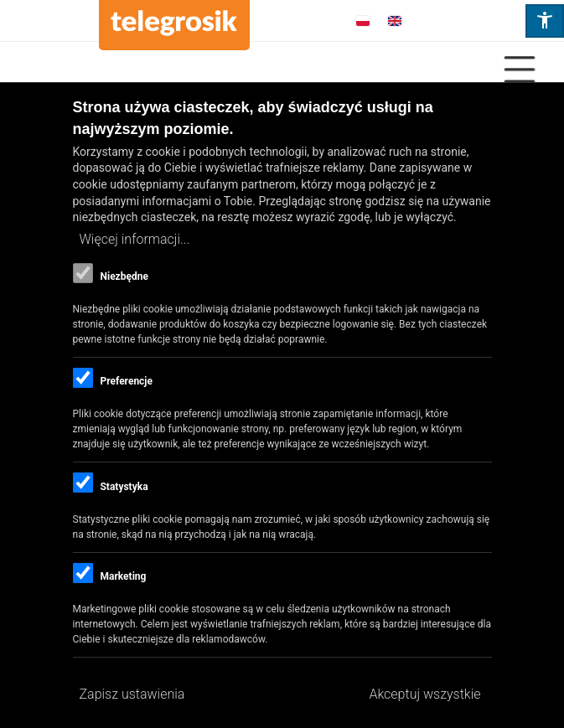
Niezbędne (124, 276)
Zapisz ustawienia (132, 694)
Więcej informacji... (135, 239)
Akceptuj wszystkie (424, 694)
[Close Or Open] (282, 70)
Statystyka (124, 487)
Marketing (123, 576)
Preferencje (126, 381)
